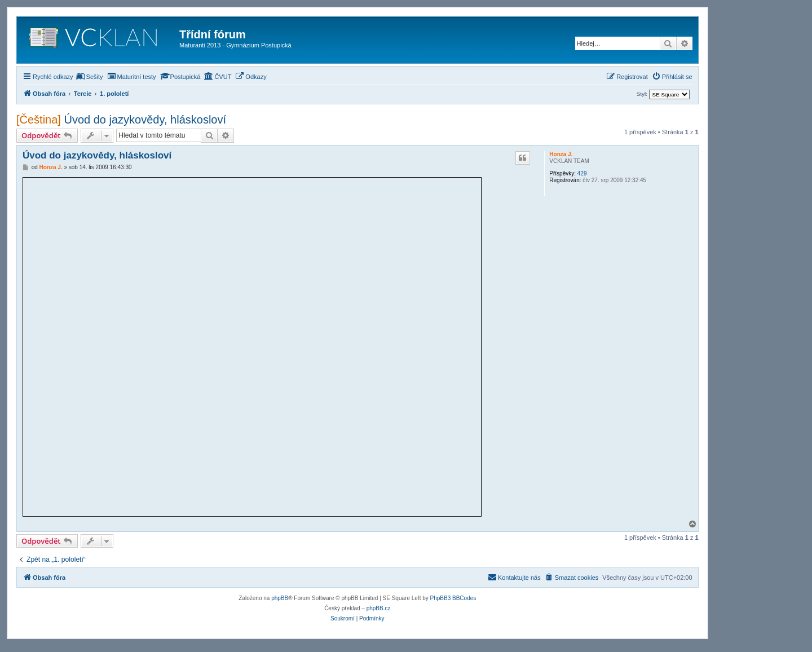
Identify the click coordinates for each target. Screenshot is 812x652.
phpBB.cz (379, 608)
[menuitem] (90, 77)
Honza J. (561, 154)
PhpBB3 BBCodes (453, 598)
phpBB (280, 598)
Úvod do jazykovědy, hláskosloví (145, 120)
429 (582, 173)
